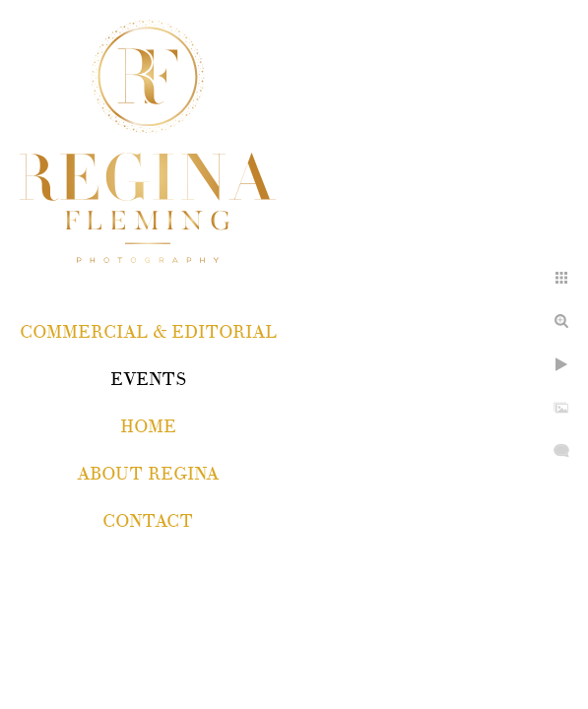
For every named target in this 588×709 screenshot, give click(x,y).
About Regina (148, 474)
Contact (148, 521)
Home (148, 427)
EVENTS (148, 380)
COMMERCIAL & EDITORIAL (148, 332)
